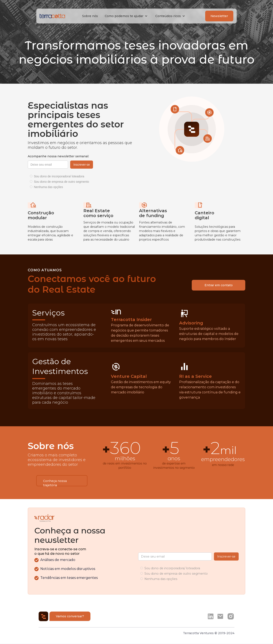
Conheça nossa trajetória (55, 483)
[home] (52, 16)
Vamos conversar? (70, 616)
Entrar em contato (219, 285)
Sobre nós (90, 16)
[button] (127, 16)
